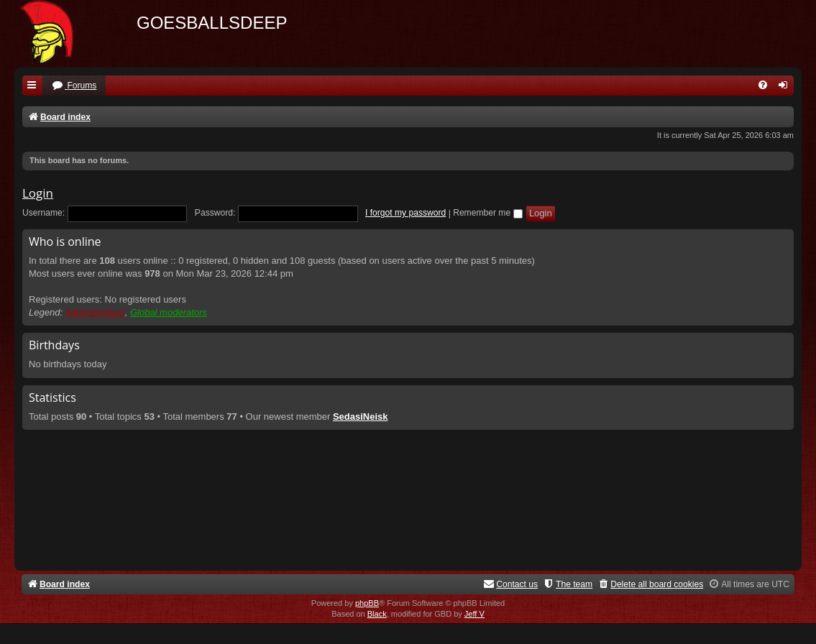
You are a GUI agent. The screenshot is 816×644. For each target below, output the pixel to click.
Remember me (487, 213)
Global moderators (169, 312)
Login (38, 193)
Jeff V (475, 614)
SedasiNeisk (361, 417)
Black (377, 614)
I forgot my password (405, 213)
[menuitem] (74, 86)
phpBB (367, 603)
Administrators (95, 312)
